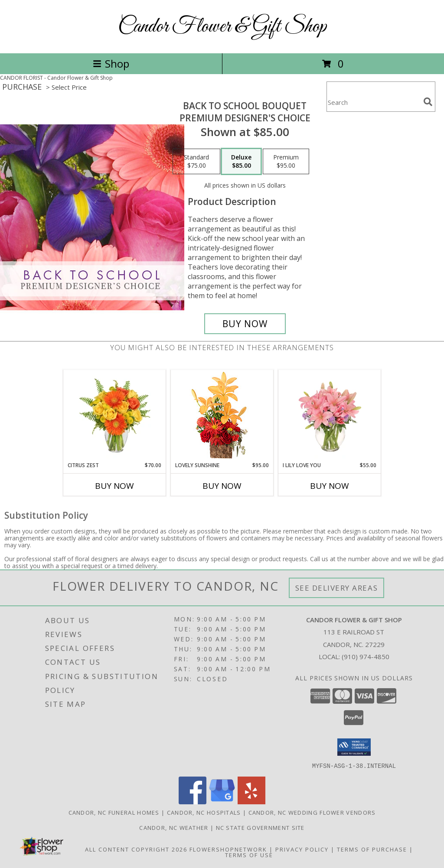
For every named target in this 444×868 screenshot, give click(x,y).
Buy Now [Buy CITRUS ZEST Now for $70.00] (114, 486)
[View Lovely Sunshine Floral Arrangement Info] (222, 416)
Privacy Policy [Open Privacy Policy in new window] (302, 849)
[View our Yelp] (251, 801)
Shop (111, 63)
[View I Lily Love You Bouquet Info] (330, 416)
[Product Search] (373, 102)
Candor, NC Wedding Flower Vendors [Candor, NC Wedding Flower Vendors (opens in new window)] (312, 812)
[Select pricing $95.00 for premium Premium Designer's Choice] (286, 162)
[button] (354, 747)
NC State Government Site (260, 827)
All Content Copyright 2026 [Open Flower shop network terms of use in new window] (136, 849)
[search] (428, 102)
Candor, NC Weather (174, 827)
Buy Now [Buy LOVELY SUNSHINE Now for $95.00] (222, 486)
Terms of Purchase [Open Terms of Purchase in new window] (372, 849)
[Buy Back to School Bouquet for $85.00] (245, 324)
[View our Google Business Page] (222, 801)
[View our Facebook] (193, 801)
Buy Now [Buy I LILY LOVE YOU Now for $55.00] (330, 486)
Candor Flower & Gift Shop (222, 27)
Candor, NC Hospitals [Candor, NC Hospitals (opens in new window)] (204, 812)
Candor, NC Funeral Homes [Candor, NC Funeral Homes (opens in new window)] (114, 812)
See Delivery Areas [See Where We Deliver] (337, 588)
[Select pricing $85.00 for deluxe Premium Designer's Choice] (241, 162)
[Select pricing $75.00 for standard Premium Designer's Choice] (196, 162)
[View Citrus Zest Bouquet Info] (115, 416)
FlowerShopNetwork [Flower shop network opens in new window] (228, 849)
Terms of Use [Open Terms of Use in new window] (249, 855)
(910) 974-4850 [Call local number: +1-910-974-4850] (366, 657)
